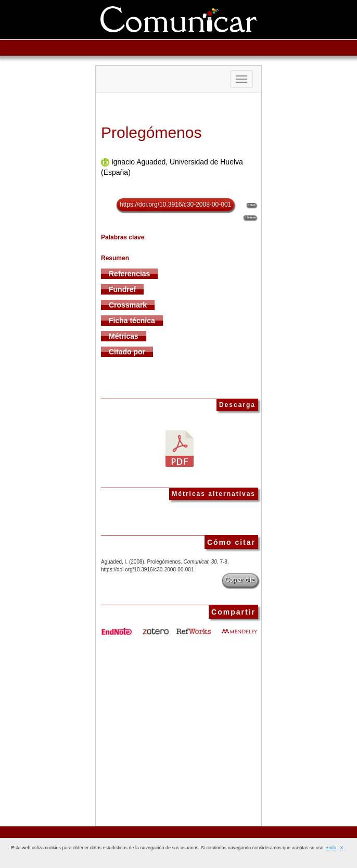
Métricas (124, 336)
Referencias (129, 274)
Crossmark (128, 305)
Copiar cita (240, 580)
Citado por (127, 352)
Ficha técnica (132, 321)
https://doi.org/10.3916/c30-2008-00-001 (175, 205)
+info (331, 848)
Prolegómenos (151, 132)
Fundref (122, 289)
